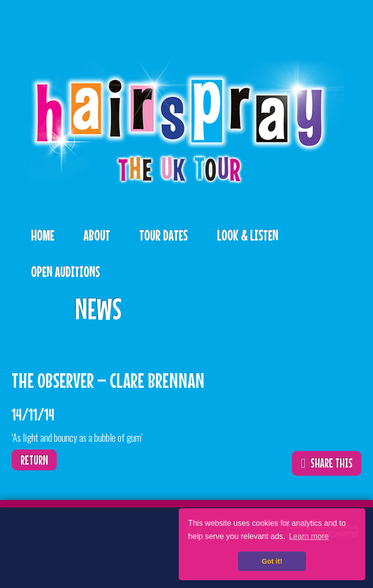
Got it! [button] (272, 561)
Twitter (24, 534)
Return (34, 460)
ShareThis (339, 302)
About (97, 235)
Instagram (24, 561)
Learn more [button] (309, 536)
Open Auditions (66, 272)
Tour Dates (164, 235)
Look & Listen (248, 235)
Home (43, 235)
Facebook (54, 534)
